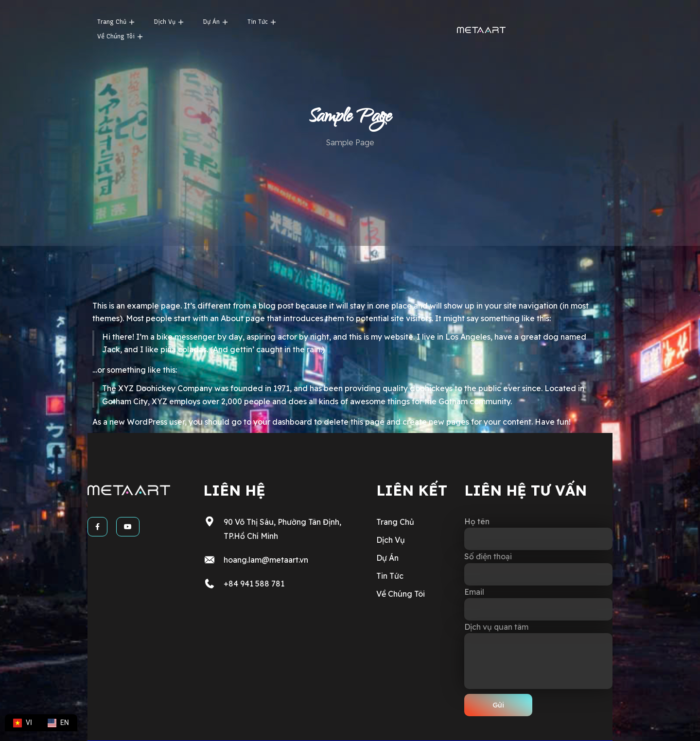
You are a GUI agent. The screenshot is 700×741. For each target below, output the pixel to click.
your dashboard (283, 422)
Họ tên (538, 533)
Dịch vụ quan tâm (538, 655)
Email (538, 604)
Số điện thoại (538, 568)
